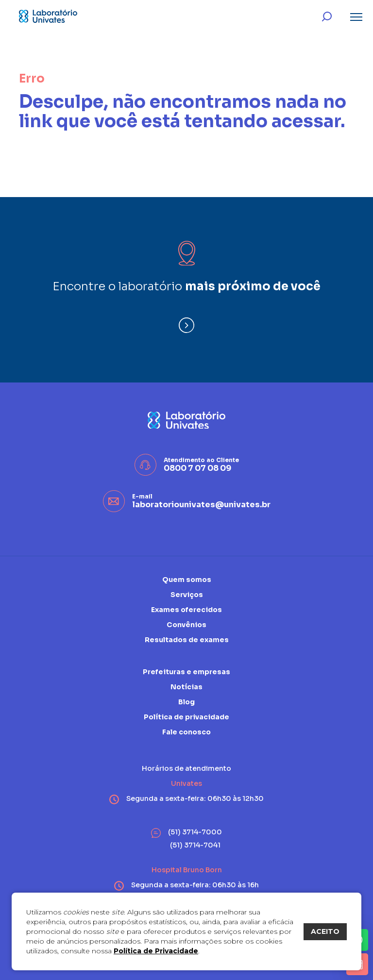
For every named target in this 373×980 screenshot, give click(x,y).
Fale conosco (186, 732)
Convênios (186, 625)
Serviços (187, 595)
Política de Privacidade (156, 951)
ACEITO (325, 931)
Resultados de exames (187, 640)
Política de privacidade (186, 717)
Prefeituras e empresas (186, 672)
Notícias (186, 687)
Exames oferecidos (186, 610)
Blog (186, 702)
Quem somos (187, 580)
